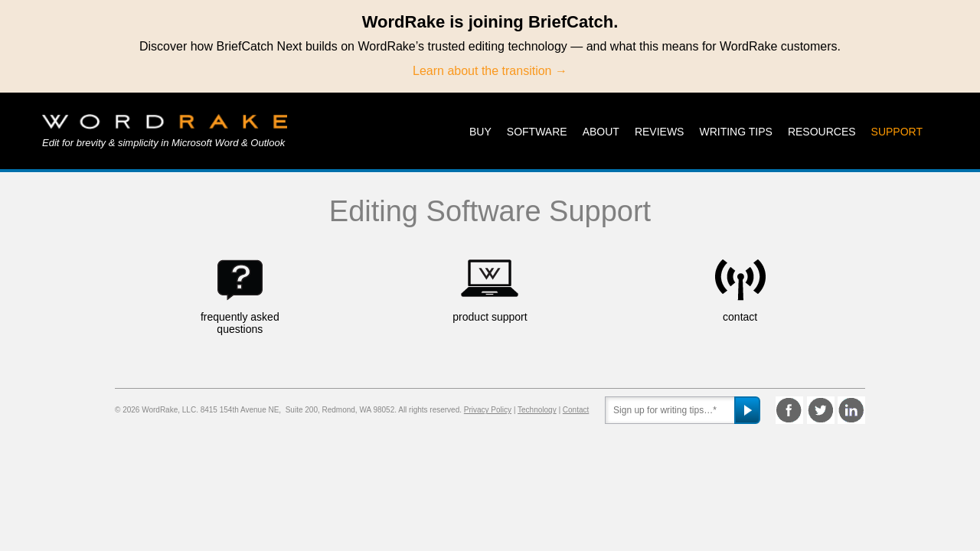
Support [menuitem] (897, 132)
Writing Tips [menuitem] (735, 132)
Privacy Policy (488, 410)
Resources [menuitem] (822, 132)
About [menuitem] (601, 132)
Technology (537, 410)
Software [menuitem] (537, 132)
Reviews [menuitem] (660, 132)
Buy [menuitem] (480, 132)
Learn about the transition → (490, 71)
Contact (576, 410)
